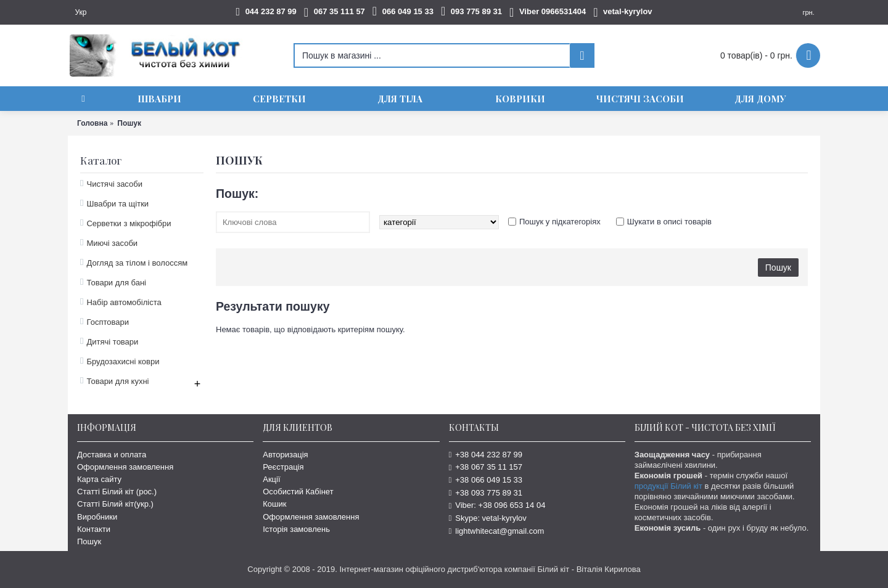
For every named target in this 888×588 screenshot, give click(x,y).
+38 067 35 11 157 (486, 467)
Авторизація (285, 455)
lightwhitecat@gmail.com (497, 531)
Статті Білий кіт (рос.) (117, 492)
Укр (80, 12)
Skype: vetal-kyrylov (488, 518)
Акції (271, 479)
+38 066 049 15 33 (486, 480)
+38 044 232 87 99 (486, 455)
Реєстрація (283, 467)
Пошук (89, 541)
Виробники (97, 517)
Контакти (94, 529)
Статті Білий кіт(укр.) (115, 504)
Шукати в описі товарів (669, 222)
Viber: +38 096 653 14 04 (497, 505)
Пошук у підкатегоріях (560, 222)
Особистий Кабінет (298, 492)
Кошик (274, 504)
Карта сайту (99, 479)
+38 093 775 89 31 (486, 493)
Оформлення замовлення (125, 467)
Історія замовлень (296, 529)
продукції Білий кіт (668, 486)
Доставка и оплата (112, 455)
